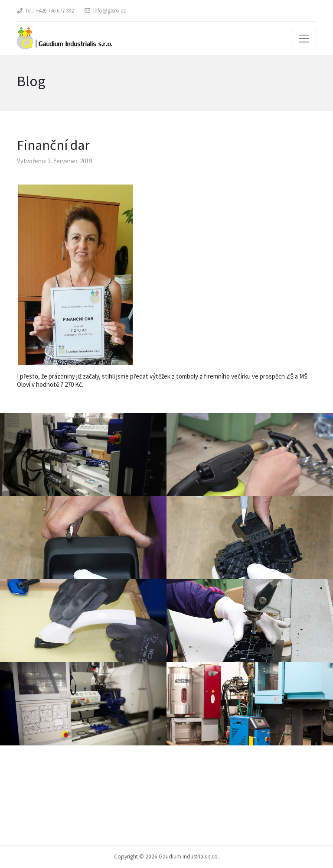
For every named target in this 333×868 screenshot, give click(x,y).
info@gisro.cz (109, 11)
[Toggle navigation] (304, 39)
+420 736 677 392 (55, 11)
